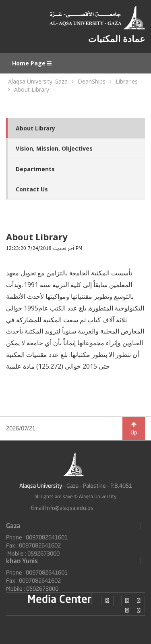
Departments (35, 169)
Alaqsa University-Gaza (38, 81)
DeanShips (92, 81)
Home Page (32, 63)
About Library (32, 89)
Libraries (127, 81)
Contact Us (32, 189)
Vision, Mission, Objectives (54, 148)
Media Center (59, 599)
